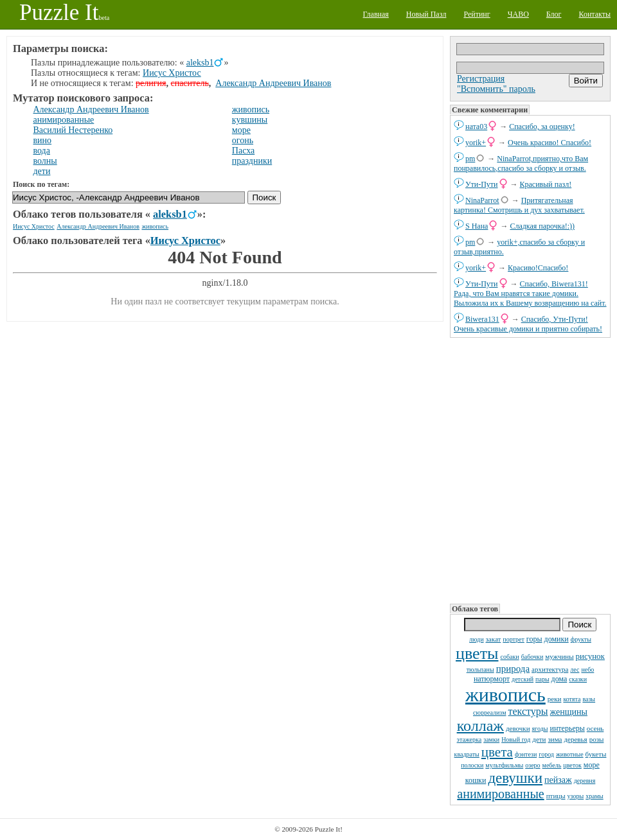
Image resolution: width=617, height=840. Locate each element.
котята (572, 699)
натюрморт (492, 679)
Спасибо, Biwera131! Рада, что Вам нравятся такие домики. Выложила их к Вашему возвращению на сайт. (530, 293)
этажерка (469, 739)
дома (559, 679)
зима (555, 739)
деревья (576, 739)
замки (491, 739)
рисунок (590, 656)
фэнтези (526, 754)
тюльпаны (480, 669)
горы (534, 639)
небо (587, 669)
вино (43, 140)
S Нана (477, 226)
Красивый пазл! (546, 184)
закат (494, 639)
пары (542, 679)
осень (595, 728)
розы (597, 739)
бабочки (532, 657)
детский (523, 679)
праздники (252, 161)
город (546, 754)
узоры (576, 796)
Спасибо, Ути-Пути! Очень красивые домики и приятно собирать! (528, 324)
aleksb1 (200, 63)
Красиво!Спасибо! (538, 268)
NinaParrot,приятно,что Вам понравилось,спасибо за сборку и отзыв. (521, 163)
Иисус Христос (172, 73)
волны (45, 161)
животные (570, 754)
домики (557, 639)
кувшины (250, 120)
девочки (518, 728)
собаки (509, 657)
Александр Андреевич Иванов (273, 83)
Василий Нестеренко (73, 130)
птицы (556, 796)
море (592, 765)
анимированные (500, 794)
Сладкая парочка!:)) (542, 226)
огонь (243, 140)
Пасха (243, 151)
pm (470, 159)
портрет (514, 639)
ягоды (540, 729)
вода (42, 151)
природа (513, 669)
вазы (589, 699)
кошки (476, 780)
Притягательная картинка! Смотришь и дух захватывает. (519, 205)
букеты (596, 754)
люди (476, 639)
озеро (532, 765)
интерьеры (568, 728)
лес (575, 669)
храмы (595, 796)
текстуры (528, 711)
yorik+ (476, 143)
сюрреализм (489, 713)
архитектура (550, 669)
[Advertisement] (530, 469)
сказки (578, 679)
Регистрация (481, 79)
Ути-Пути (482, 184)
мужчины (559, 656)
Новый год (516, 739)
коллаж (480, 726)
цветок (572, 765)
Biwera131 (482, 319)
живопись (505, 695)
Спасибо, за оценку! (542, 127)
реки (555, 699)
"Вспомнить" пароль (496, 89)
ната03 (476, 127)
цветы (477, 653)
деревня (585, 781)
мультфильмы (504, 765)
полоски (472, 765)
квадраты (467, 754)
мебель (552, 765)
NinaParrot (482, 200)
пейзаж (558, 780)
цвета (497, 752)
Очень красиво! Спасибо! (550, 143)
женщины (569, 712)
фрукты (581, 639)
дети (539, 739)
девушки (515, 778)
